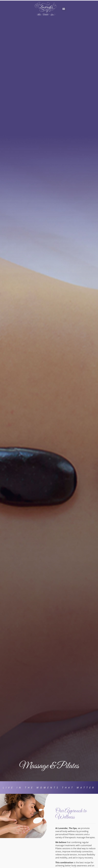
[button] (64, 9)
